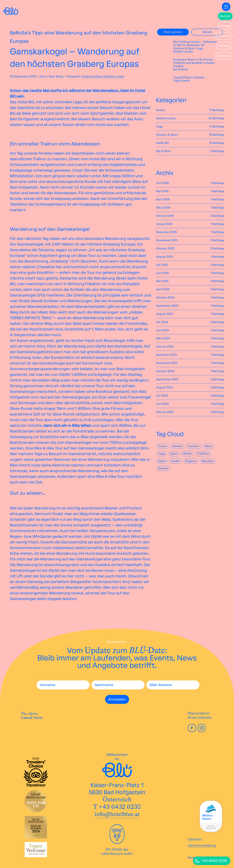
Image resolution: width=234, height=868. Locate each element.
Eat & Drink (180, 69)
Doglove (191, 461)
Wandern (208, 461)
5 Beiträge (217, 151)
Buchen (225, 16)
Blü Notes (224, 56)
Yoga (199, 48)
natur (208, 446)
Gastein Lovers (114, 76)
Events (185, 81)
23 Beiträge (216, 118)
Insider (176, 461)
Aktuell (207, 32)
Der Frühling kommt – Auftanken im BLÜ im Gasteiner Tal (195, 44)
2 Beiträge (217, 216)
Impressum (195, 839)
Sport (174, 454)
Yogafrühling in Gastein (189, 78)
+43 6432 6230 (214, 861)
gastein (163, 468)
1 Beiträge (217, 183)
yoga (162, 454)
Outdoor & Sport (93, 76)
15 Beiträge (217, 135)
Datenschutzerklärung (202, 845)
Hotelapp (224, 46)
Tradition (203, 454)
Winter (188, 454)
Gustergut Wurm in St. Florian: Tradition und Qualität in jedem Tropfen (194, 63)
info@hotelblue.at (117, 814)
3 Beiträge (217, 281)
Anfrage (225, 26)
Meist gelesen (173, 32)
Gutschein (223, 36)
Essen (162, 461)
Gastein (178, 446)
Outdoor (194, 446)
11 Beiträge (217, 110)
